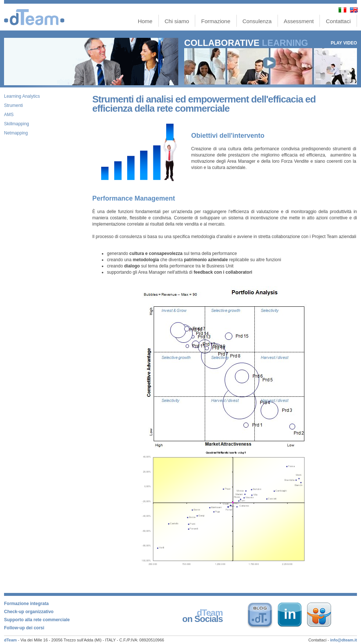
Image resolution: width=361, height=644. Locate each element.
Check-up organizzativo (29, 612)
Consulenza (257, 21)
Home (145, 21)
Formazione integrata (26, 604)
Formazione (216, 21)
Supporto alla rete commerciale (37, 620)
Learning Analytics (22, 96)
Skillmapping (17, 124)
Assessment (299, 21)
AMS (9, 115)
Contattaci (338, 21)
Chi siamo (177, 21)
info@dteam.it (344, 640)
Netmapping (16, 133)
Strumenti (13, 105)
